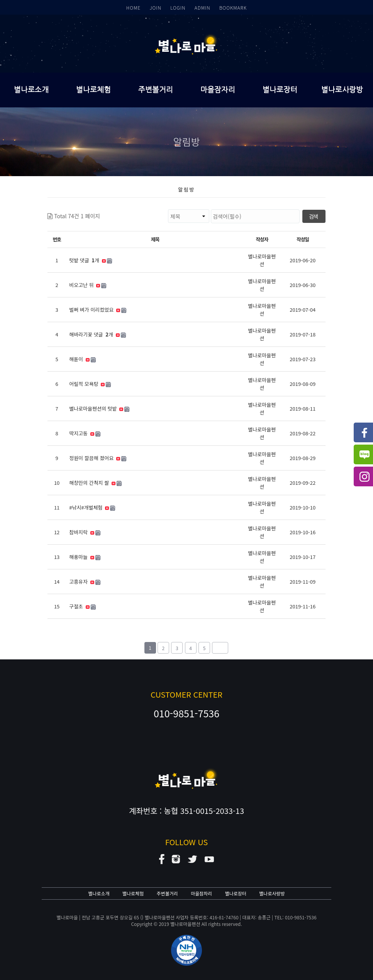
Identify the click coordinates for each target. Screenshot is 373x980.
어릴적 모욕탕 (90, 384)
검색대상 (100, 210)
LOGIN (178, 8)
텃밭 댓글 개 (90, 260)
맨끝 (220, 648)
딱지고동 (85, 433)
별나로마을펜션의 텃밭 (99, 408)
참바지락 (85, 532)
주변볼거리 (156, 90)
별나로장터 (280, 90)
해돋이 (82, 359)
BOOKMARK (233, 8)
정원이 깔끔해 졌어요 (98, 458)
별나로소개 (31, 90)
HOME (133, 8)
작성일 (303, 239)
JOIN (155, 8)
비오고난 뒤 (88, 285)
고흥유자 (85, 582)
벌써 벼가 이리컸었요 (98, 310)
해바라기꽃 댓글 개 (97, 335)
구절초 (82, 606)
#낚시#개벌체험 (92, 507)
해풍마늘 (85, 557)
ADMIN (203, 8)
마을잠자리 (218, 90)
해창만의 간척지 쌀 (95, 483)
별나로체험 (93, 90)
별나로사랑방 (342, 90)
